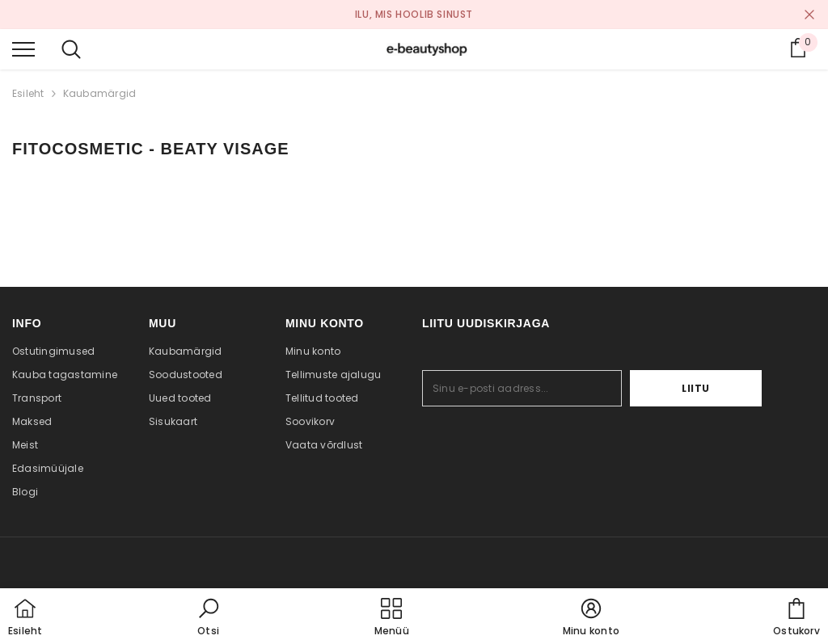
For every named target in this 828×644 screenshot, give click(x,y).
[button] (209, 618)
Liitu (712, 388)
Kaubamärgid (100, 93)
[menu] (23, 48)
